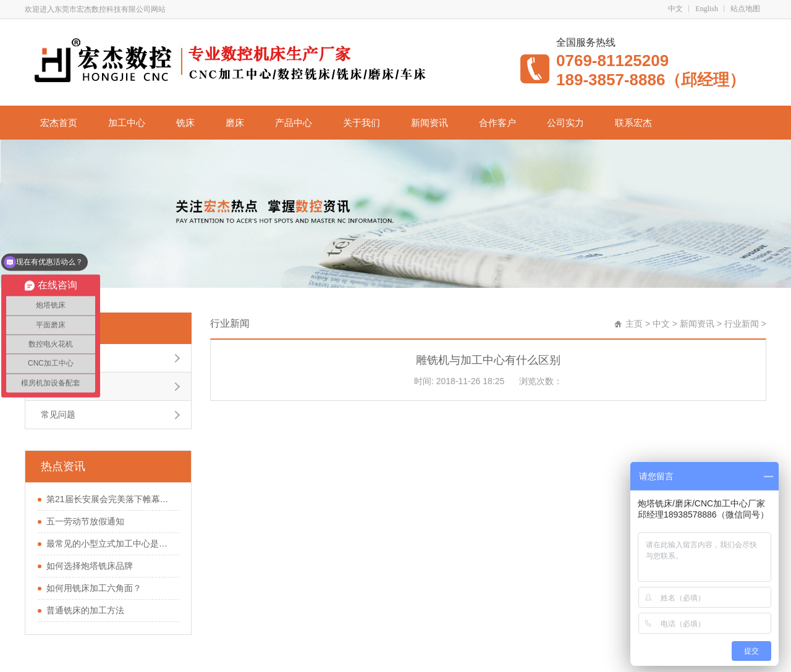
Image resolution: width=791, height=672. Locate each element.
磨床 (235, 123)
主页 (634, 324)
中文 (675, 9)
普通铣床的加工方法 (85, 610)
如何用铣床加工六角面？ (94, 588)
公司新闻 (58, 358)
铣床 (185, 123)
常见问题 (58, 414)
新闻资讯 (429, 123)
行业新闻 (56, 328)
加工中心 (127, 123)
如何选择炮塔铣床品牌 (90, 566)
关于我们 (362, 123)
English (707, 9)
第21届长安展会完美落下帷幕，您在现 (109, 499)
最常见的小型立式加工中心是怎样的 (109, 544)
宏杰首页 (59, 123)
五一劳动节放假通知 (85, 521)
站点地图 (745, 9)
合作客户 (497, 123)
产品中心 (294, 123)
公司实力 (565, 123)
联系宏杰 (633, 123)
